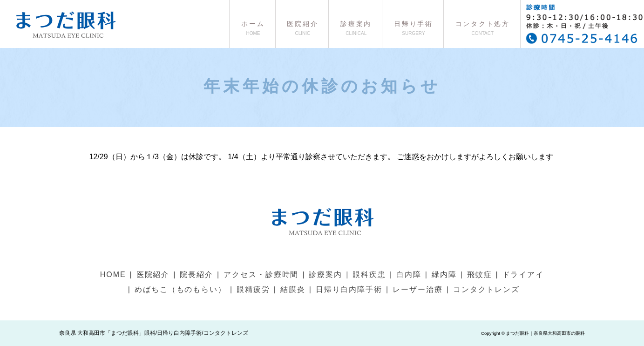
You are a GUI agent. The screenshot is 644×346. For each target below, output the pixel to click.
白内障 (409, 275)
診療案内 (355, 28)
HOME (113, 275)
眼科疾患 (369, 275)
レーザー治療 (418, 289)
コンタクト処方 (482, 28)
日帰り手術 (413, 28)
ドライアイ (523, 275)
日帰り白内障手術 (349, 289)
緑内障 (444, 275)
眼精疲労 (253, 289)
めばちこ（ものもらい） (180, 289)
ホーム (252, 28)
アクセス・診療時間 (261, 275)
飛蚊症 (480, 275)
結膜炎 (293, 289)
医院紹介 (302, 28)
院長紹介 (197, 275)
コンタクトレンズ (486, 289)
